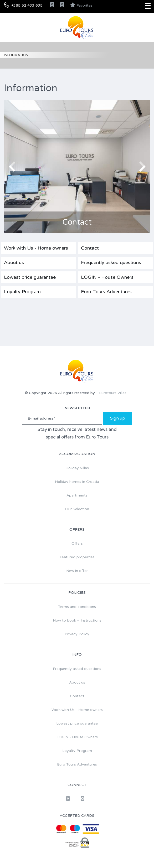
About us (14, 262)
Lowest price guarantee (30, 277)
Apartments (77, 495)
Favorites (81, 5)
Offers (77, 543)
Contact (90, 248)
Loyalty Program (22, 292)
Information (16, 55)
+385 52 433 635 (27, 5)
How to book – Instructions (77, 620)
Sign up (118, 418)
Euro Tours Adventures (106, 292)
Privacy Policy (77, 634)
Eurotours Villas (113, 393)
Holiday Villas (77, 468)
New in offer (77, 571)
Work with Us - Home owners (36, 248)
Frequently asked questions (111, 262)
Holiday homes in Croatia (77, 482)
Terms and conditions (77, 607)
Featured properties (77, 557)
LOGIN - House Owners (107, 277)
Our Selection (77, 509)
